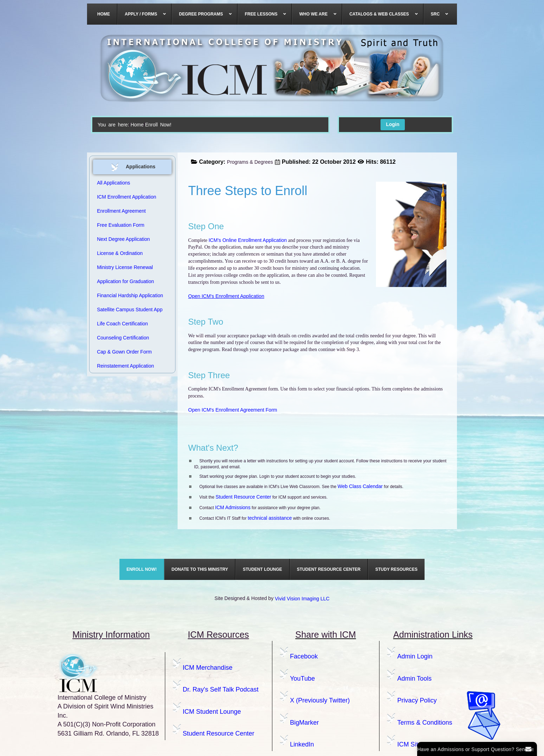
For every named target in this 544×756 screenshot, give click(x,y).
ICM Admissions (233, 507)
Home (137, 125)
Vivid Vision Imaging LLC (302, 599)
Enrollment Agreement (121, 211)
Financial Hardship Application (130, 295)
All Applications (113, 183)
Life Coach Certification (122, 324)
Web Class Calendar (360, 486)
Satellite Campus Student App (130, 310)
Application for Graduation (125, 281)
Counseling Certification (123, 338)
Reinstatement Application (125, 366)
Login (392, 124)
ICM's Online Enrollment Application (248, 240)
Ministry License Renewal (125, 267)
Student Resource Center (243, 497)
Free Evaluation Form (121, 225)
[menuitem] (104, 14)
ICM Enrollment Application (126, 197)
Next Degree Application (123, 239)
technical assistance (270, 518)
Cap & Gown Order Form (124, 352)
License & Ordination (120, 253)
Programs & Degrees (250, 162)
